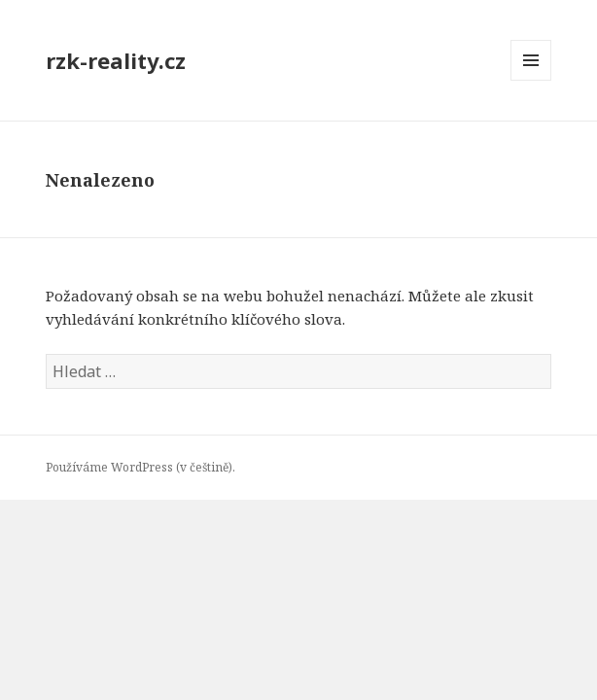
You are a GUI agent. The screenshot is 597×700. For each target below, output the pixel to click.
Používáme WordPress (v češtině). (140, 467)
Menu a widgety (531, 80)
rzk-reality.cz (116, 60)
